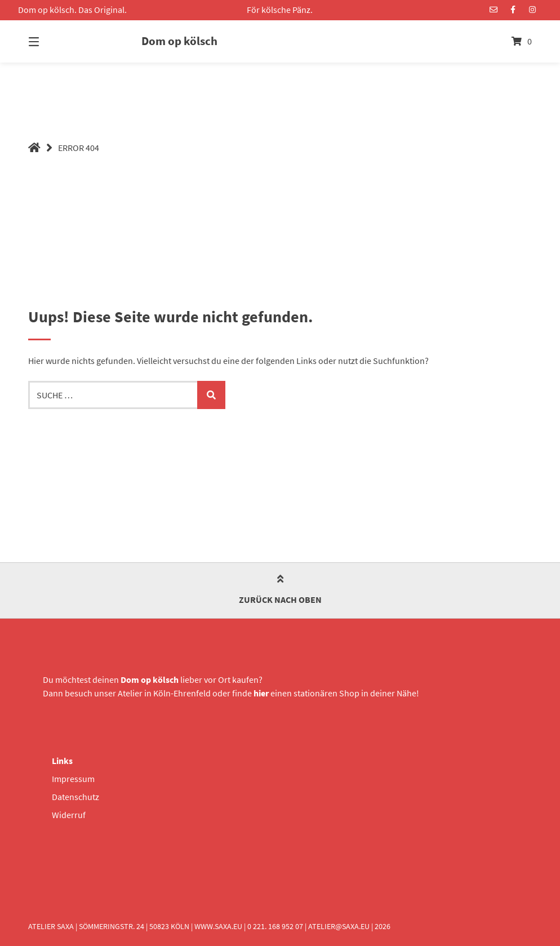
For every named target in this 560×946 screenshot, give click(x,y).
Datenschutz (75, 797)
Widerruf (69, 815)
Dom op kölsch (179, 41)
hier (261, 693)
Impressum (73, 779)
